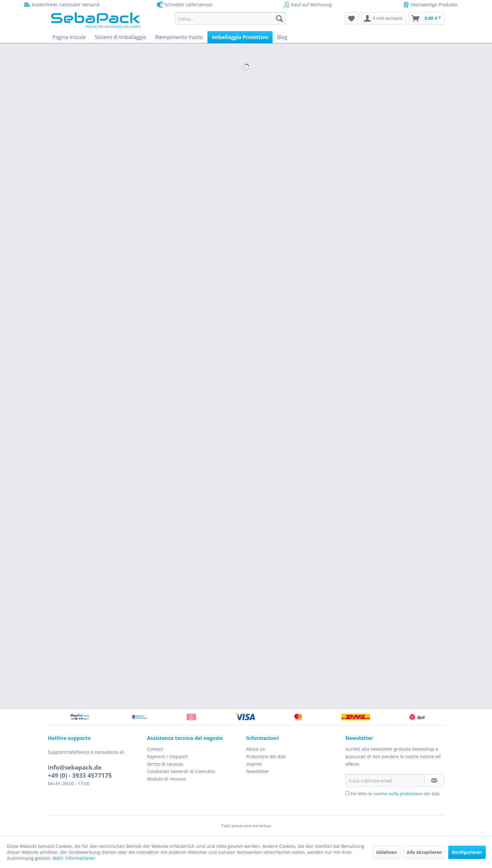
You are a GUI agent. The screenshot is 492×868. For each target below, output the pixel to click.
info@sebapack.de (75, 767)
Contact (155, 749)
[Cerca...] (231, 19)
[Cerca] (280, 19)
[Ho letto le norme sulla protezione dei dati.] (347, 793)
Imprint (254, 764)
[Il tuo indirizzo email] (385, 781)
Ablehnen (387, 852)
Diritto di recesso (165, 764)
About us (256, 749)
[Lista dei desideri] (351, 19)
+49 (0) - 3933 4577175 (80, 776)
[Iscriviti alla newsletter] (434, 781)
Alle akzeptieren (424, 852)
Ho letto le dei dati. (396, 794)
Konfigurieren (467, 852)
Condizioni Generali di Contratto (181, 771)
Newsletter (258, 771)
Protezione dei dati (266, 756)
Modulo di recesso (166, 779)
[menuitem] (231, 19)
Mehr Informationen (74, 858)
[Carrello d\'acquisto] (427, 19)
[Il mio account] (383, 19)
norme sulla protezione (398, 794)
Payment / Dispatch (167, 756)
